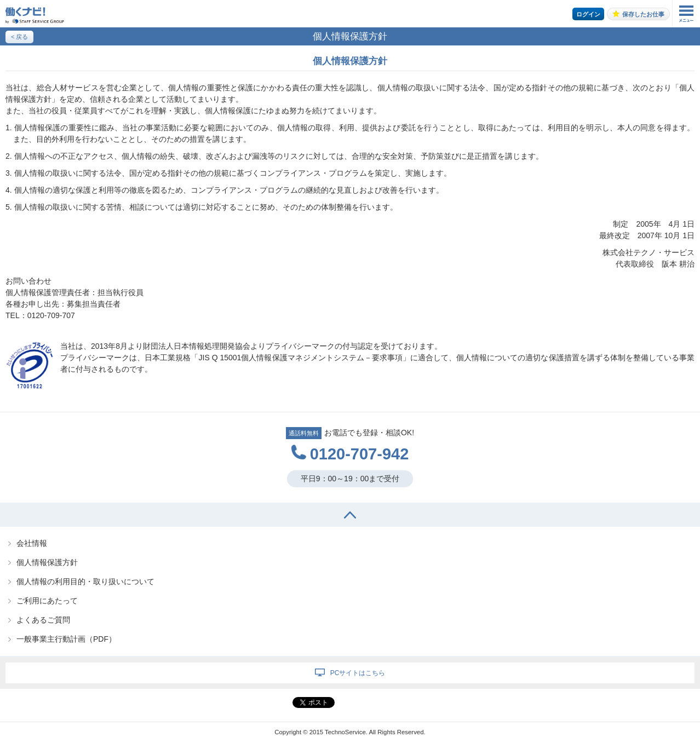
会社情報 (32, 543)
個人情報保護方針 (47, 562)
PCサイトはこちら (358, 673)
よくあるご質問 (43, 620)
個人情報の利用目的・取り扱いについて (85, 581)
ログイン (588, 14)
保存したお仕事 (643, 14)
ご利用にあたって (47, 601)
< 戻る (19, 37)
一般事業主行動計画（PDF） (66, 639)
